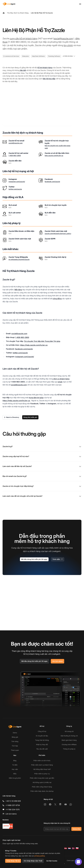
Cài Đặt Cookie (52, 861)
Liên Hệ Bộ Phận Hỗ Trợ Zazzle (42, 13)
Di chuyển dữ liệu (42, 736)
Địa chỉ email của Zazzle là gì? (42, 476)
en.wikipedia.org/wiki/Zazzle (19, 259)
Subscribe (76, 829)
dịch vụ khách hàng (61, 379)
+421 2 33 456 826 (13, 801)
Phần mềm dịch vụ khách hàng (42, 765)
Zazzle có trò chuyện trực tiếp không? (42, 486)
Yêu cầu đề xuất (42, 749)
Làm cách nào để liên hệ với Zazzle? (42, 466)
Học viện (15, 769)
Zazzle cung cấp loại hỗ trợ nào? (42, 457)
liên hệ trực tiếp (49, 79)
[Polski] (77, 848)
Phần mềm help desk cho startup (42, 791)
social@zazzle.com (63, 39)
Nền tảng (18, 290)
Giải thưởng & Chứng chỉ (69, 736)
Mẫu (15, 774)
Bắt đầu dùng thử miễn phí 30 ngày (34, 559)
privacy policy (40, 856)
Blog (15, 761)
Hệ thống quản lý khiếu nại (42, 782)
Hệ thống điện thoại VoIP (42, 769)
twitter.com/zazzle (15, 189)
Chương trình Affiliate (69, 744)
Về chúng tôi (69, 731)
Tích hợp (15, 746)
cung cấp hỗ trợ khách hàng (24, 39)
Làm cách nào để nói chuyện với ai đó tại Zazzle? (42, 496)
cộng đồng (57, 299)
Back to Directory (12, 417)
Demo (15, 733)
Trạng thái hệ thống (42, 740)
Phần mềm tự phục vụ (42, 774)
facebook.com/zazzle (52, 182)
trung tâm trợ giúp (36, 398)
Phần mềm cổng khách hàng (42, 787)
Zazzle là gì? (42, 447)
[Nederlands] (69, 848)
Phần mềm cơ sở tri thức (42, 761)
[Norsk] (73, 848)
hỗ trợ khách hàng (45, 68)
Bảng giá (15, 737)
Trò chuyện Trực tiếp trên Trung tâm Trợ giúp (42, 341)
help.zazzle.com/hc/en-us (54, 156)
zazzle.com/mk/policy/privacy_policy (58, 234)
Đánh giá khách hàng (69, 740)
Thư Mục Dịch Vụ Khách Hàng (18, 13)
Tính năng (15, 741)
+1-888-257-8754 (13, 805)
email (60, 382)
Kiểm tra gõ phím (15, 778)
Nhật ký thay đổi (42, 744)
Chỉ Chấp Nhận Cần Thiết (33, 861)
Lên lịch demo (57, 661)
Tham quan (15, 750)
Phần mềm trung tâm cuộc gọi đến (42, 778)
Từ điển (15, 765)
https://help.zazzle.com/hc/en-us (34, 345)
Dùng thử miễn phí (30, 417)
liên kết (23, 70)
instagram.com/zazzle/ (17, 182)
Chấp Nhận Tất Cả (13, 861)
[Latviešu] (66, 848)
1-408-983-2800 (15, 156)
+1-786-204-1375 (13, 810)
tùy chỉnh (68, 45)
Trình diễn (58, 559)
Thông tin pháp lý (69, 749)
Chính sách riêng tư (74, 860)
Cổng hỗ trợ (42, 731)
